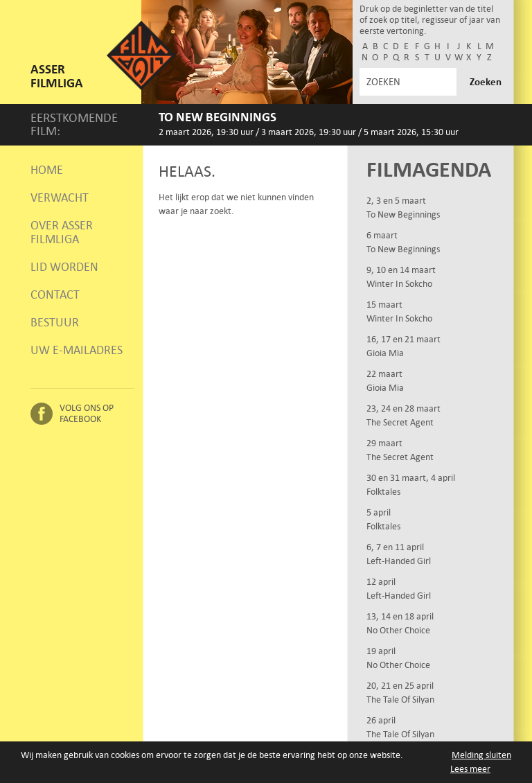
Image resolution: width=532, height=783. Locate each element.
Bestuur (55, 322)
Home (47, 170)
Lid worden (64, 267)
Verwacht (60, 197)
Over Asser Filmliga (62, 232)
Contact (55, 294)
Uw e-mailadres (77, 350)
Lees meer (470, 769)
